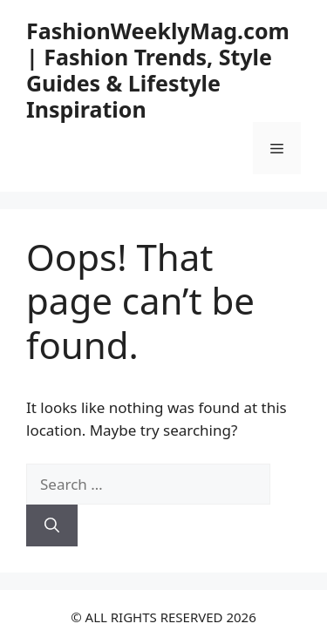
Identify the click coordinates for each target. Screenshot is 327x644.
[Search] (52, 525)
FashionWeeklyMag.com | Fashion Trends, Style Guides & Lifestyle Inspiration (158, 70)
